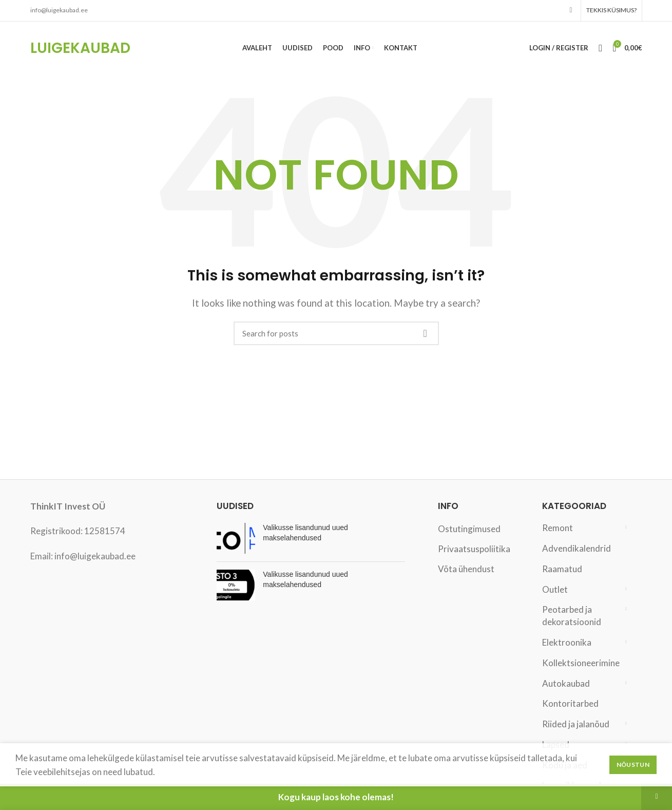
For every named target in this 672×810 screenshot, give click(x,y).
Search (425, 334)
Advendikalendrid (577, 549)
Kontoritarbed (570, 704)
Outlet (555, 590)
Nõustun (633, 765)
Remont (558, 529)
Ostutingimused (469, 530)
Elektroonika (567, 643)
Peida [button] (657, 797)
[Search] (336, 334)
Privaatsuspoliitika (474, 550)
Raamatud (562, 570)
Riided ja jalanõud (576, 725)
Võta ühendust (466, 570)
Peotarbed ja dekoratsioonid (572, 617)
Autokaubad (566, 684)
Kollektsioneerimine (580, 664)
